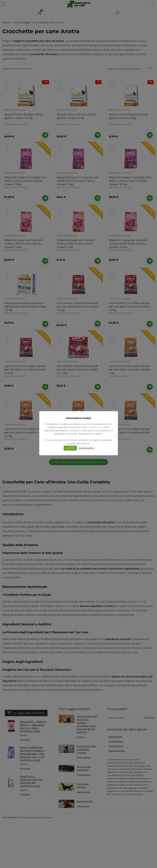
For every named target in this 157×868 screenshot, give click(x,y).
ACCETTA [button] (70, 448)
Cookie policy (96, 427)
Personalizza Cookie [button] (90, 434)
